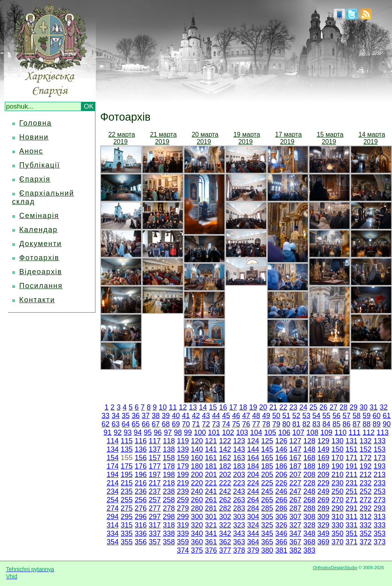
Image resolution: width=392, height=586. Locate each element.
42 (196, 416)
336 (141, 533)
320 (197, 525)
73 (216, 424)
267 (295, 500)
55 (326, 416)
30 (364, 407)
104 (256, 432)
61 (387, 416)
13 (193, 407)
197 (155, 475)
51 (286, 416)
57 (346, 416)
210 (337, 475)
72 (206, 424)
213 (380, 475)
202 (225, 475)
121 (211, 441)
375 (197, 550)
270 (337, 500)
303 (239, 517)
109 (326, 432)
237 (155, 491)
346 (281, 533)
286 (281, 508)
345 (267, 533)
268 (309, 500)
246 (281, 491)
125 (267, 441)
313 (380, 517)
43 (206, 416)
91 (107, 432)
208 (309, 475)
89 (377, 424)
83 (316, 424)
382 (295, 550)
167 (295, 458)
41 (186, 416)
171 (352, 458)
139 (183, 449)
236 (141, 491)
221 (211, 483)
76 (246, 424)
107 (298, 432)
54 (316, 416)
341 (211, 533)
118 (169, 441)
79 (276, 424)
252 (366, 491)
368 (309, 542)
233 (380, 483)
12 (183, 407)
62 (105, 424)
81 (296, 424)
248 (309, 491)
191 (352, 466)
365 (267, 542)
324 (253, 525)
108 (312, 432)
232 (366, 483)
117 (155, 441)
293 (380, 508)
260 (197, 500)
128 (309, 441)
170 (337, 458)
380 (267, 550)
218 (169, 483)
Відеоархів (41, 272)
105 (270, 432)
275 (127, 508)
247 (295, 491)
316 (141, 525)
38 (156, 416)
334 (113, 533)
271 (352, 500)
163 (239, 458)
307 (295, 517)
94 (138, 432)
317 (155, 525)
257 (155, 500)
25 (313, 407)
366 (281, 542)
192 (366, 466)
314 (113, 525)
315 (127, 525)
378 (239, 550)
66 (146, 424)
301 (211, 517)
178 (169, 466)
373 (380, 542)
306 (281, 517)
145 (267, 449)
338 (169, 533)
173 (380, 458)
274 (113, 508)
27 (333, 407)
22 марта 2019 (122, 138)
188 (309, 466)
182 (225, 466)
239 (183, 491)
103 (242, 432)
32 (384, 407)
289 (323, 508)
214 (113, 483)
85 (336, 424)
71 (196, 424)
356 (141, 542)
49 (266, 416)
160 (197, 458)
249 (323, 491)
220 (197, 483)
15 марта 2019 (330, 138)
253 (380, 491)
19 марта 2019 (247, 138)
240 (197, 491)
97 (168, 432)
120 (197, 441)
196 (141, 475)
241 (211, 491)
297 (155, 517)
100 (200, 432)
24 (303, 407)
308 (309, 517)
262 (225, 500)
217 (155, 483)
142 (225, 449)
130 (337, 441)
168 (309, 458)
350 (337, 533)
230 (337, 483)
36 (135, 416)
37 (146, 416)
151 (352, 449)
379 (253, 550)
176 (141, 466)
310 (337, 517)
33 (105, 416)
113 (383, 432)
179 (183, 466)
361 (211, 542)
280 (197, 508)
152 (366, 449)
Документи (40, 244)
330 (337, 525)
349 (323, 533)
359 (183, 542)
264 (253, 500)
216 (141, 483)
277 (155, 508)
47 (246, 416)
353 (380, 533)
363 (239, 542)
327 (295, 525)
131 (352, 441)
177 (155, 466)
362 (225, 542)
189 (323, 466)
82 (306, 424)
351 (352, 533)
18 (243, 407)
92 (117, 432)
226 (281, 483)
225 (267, 483)
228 (309, 483)
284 (253, 508)
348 (309, 533)
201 (211, 475)
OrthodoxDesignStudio (335, 568)
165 (267, 458)
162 (225, 458)
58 (357, 416)
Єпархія (35, 179)
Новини (34, 137)
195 (127, 475)
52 (296, 416)
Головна (35, 123)
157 (155, 458)
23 (293, 407)
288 (309, 508)
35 (125, 416)
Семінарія (39, 216)
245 (267, 491)
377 (225, 550)
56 (336, 416)
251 (352, 491)
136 (141, 449)
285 (267, 508)
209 (323, 475)
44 (216, 416)
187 (295, 466)
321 (211, 525)
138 (169, 449)
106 (284, 432)
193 (380, 466)
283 (239, 508)
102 (228, 432)
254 (113, 500)
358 (169, 542)
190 (337, 466)
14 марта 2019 (372, 138)
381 (281, 550)
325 (267, 525)
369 (323, 542)
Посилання (41, 286)
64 (125, 424)
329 (323, 525)
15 (213, 407)
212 (366, 475)
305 (267, 517)
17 (233, 407)
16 (223, 407)
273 (380, 500)
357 (155, 542)
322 (225, 525)
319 (183, 525)
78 (266, 424)
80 (286, 424)
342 (225, 533)
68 (166, 424)
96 (158, 432)
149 (323, 449)
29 (354, 407)
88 (367, 424)
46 (236, 416)
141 (211, 449)
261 (211, 500)
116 (141, 441)
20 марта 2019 (205, 138)
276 (141, 508)
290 (337, 508)
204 (253, 475)
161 (211, 458)
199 (183, 475)
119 (183, 441)
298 (169, 517)
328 (309, 525)
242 (225, 491)
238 (169, 491)
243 (239, 491)
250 (337, 491)
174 (113, 466)
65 (135, 424)
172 (366, 458)
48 (256, 416)
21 (273, 407)
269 (323, 500)
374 (183, 550)
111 (354, 432)
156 (141, 458)
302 (225, 517)
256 (141, 500)
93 (127, 432)
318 (169, 525)
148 (309, 449)
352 (366, 533)
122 (225, 441)
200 (197, 475)
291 (352, 508)
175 (127, 466)
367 (295, 542)
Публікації (40, 165)
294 (113, 517)
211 (352, 475)
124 (253, 441)
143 (239, 449)
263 (239, 500)
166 (281, 458)
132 (366, 441)
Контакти (37, 300)
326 (281, 525)
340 (197, 533)
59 (367, 416)
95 (148, 432)
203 (239, 475)
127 (295, 441)
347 (295, 533)
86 (346, 424)
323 (239, 525)
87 (357, 424)
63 (115, 424)
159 (183, 458)
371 (352, 542)
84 (326, 424)
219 (183, 483)
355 (127, 542)
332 (366, 525)
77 (256, 424)
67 (156, 424)
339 (183, 533)
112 (369, 432)
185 (267, 466)
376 (211, 550)
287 (295, 508)
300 (197, 517)
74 (226, 424)
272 (366, 500)
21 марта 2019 (163, 138)
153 (380, 449)
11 (173, 407)
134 (113, 449)
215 (127, 483)
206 (281, 475)
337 (155, 533)
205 (267, 475)
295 (127, 517)
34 (115, 416)
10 (163, 407)
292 (366, 508)
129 (323, 441)
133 (380, 441)
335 (127, 533)
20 (263, 407)
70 (186, 424)
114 (113, 441)
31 (374, 407)
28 (344, 407)
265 (267, 500)
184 (253, 466)
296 (141, 517)
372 (366, 542)
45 (226, 416)
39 (166, 416)
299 (183, 517)
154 (113, 458)
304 (253, 517)
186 (281, 466)
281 (211, 508)
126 (281, 441)
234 (113, 491)
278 (169, 508)
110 (340, 432)
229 (323, 483)
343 (239, 533)
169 (323, 458)
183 (239, 466)
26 (323, 407)
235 (127, 491)
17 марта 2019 (288, 138)
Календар (38, 230)
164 (253, 458)
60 (377, 416)
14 (203, 407)
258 (169, 500)
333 (380, 525)
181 (211, 466)
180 (197, 466)
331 (352, 525)
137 (155, 449)
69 (176, 424)
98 (178, 432)
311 (352, 517)
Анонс (31, 151)
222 (225, 483)
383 (309, 550)
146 (281, 449)
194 (113, 475)
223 (239, 483)
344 (253, 533)
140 (197, 449)
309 (323, 517)
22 (283, 407)
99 (188, 432)
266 (281, 500)
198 (169, 475)
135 (127, 449)
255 (127, 500)
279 (183, 508)
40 (176, 416)
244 (253, 491)
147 (295, 449)
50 (276, 416)
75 (236, 424)
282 (225, 508)
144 (253, 449)
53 (306, 416)
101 (214, 432)
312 (366, 517)
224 (253, 483)
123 (239, 441)
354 (113, 542)
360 (197, 542)
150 (337, 449)
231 (352, 483)
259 (183, 500)
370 (337, 542)
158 (169, 458)
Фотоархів (39, 258)
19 (253, 407)
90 (387, 424)
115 (127, 441)
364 (253, 542)
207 (295, 475)
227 (295, 483)
